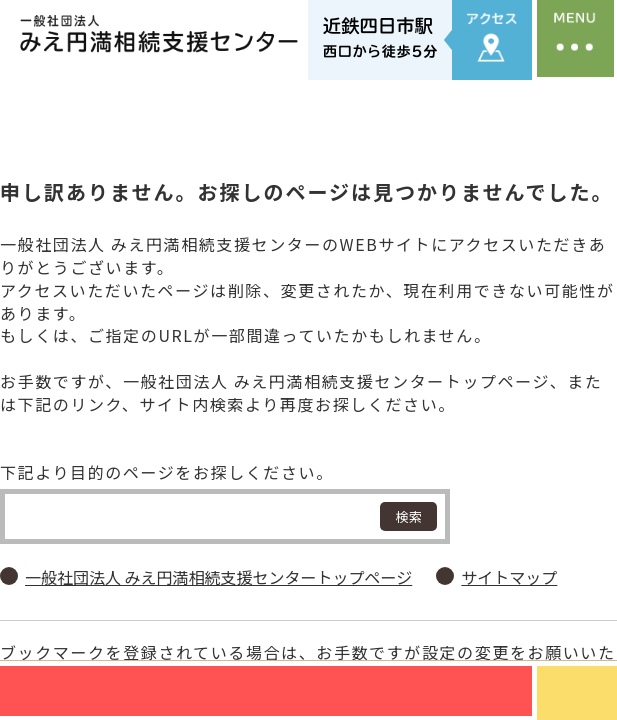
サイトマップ (509, 562)
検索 (408, 501)
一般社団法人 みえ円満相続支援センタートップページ (218, 562)
